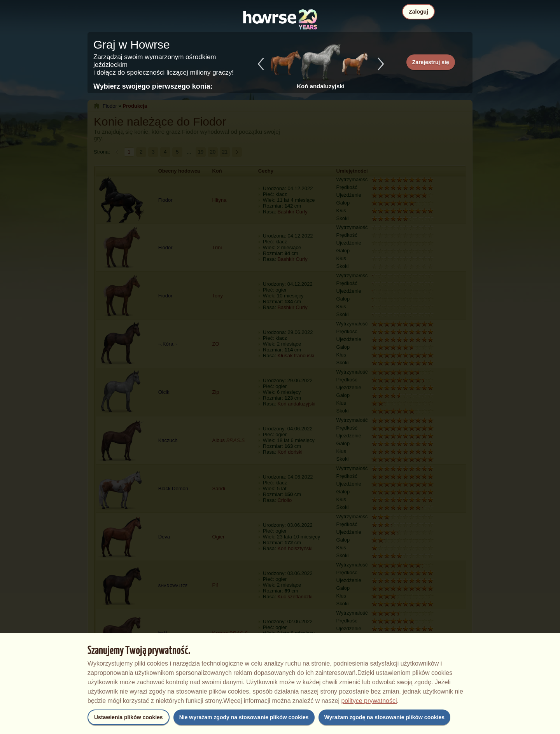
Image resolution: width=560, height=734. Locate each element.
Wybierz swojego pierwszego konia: (153, 86)
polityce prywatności (369, 701)
